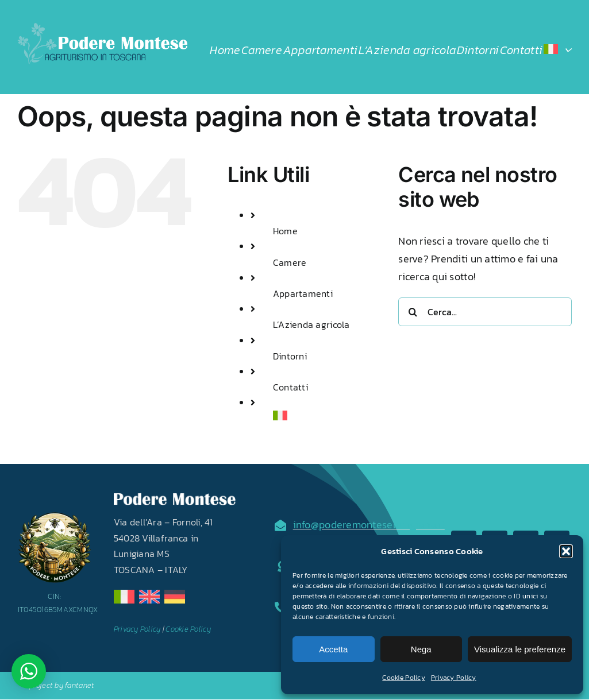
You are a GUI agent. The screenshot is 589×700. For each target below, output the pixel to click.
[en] (149, 595)
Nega (421, 649)
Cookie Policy (404, 678)
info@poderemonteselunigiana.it (369, 525)
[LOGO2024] (102, 28)
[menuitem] (557, 50)
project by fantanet (62, 685)
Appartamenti (303, 293)
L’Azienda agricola (311, 324)
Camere (290, 262)
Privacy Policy (454, 678)
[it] (124, 595)
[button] (566, 551)
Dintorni (290, 356)
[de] (175, 595)
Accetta (333, 649)
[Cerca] (413, 312)
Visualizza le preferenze (520, 649)
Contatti (290, 387)
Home (285, 231)
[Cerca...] (485, 312)
